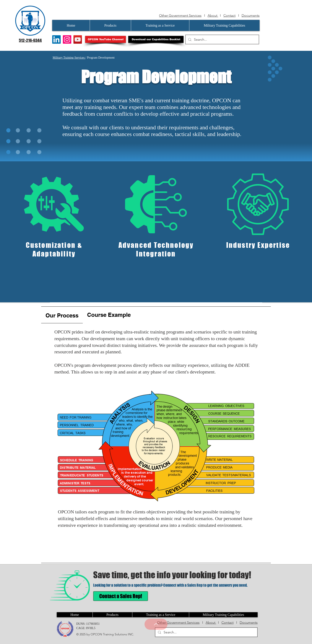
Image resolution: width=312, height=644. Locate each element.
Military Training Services (69, 58)
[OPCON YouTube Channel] (106, 39)
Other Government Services (180, 15)
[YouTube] (78, 39)
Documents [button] (251, 15)
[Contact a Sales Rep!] (121, 596)
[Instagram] (67, 39)
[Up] (156, 624)
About (213, 15)
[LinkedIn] (56, 39)
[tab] (62, 315)
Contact (229, 15)
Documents (249, 622)
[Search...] (222, 39)
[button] (156, 39)
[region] (54, 224)
